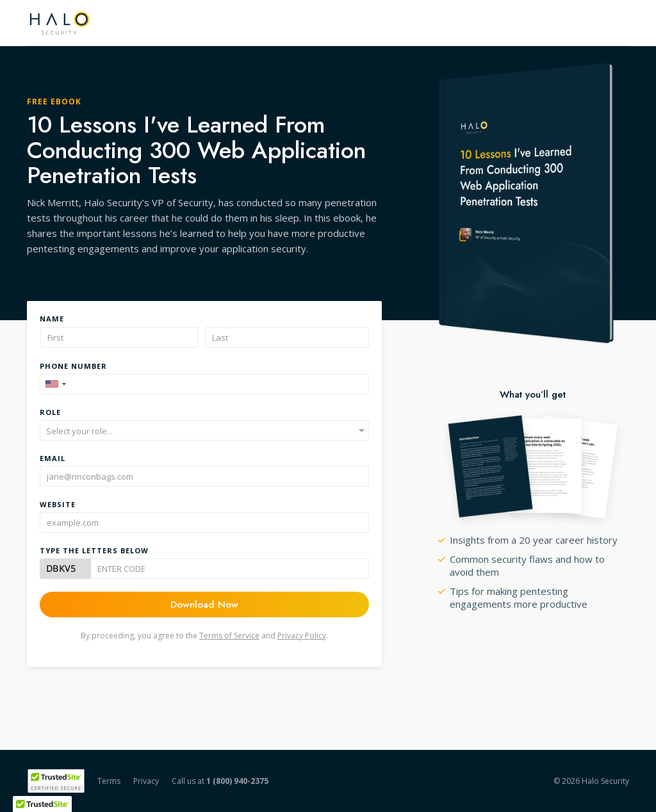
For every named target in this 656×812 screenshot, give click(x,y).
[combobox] (55, 384)
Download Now (204, 605)
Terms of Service (229, 636)
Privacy (146, 781)
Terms (109, 781)
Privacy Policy (302, 636)
